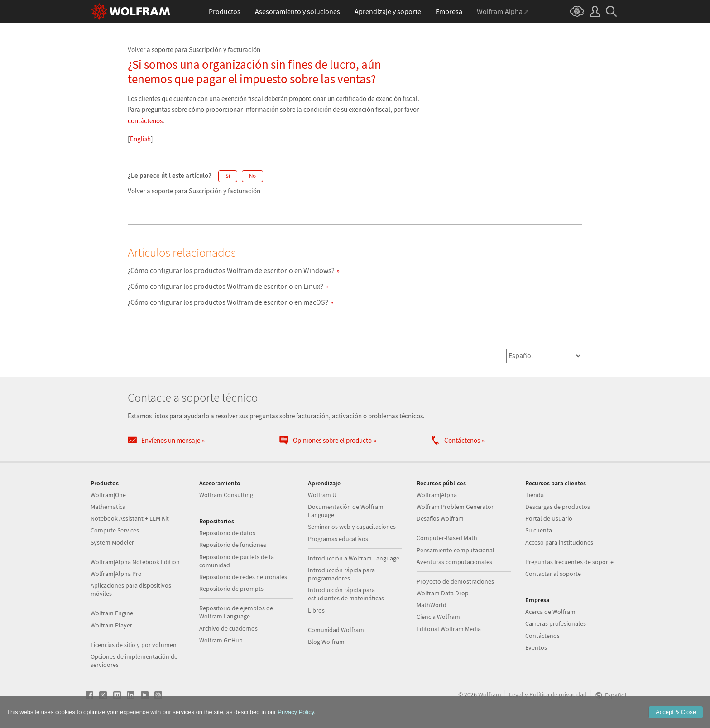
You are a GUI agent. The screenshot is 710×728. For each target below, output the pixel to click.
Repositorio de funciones (233, 545)
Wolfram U (322, 495)
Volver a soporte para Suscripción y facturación (194, 50)
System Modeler (112, 542)
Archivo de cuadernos (228, 628)
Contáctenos (542, 636)
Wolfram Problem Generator (455, 507)
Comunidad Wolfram (336, 630)
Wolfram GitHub (221, 640)
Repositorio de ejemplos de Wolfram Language (236, 612)
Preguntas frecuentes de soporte (569, 562)
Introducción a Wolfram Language (354, 558)
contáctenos (145, 121)
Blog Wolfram (326, 642)
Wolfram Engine (112, 613)
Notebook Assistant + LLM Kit (130, 518)
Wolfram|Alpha (437, 495)
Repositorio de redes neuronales (243, 577)
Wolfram (490, 695)
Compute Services (115, 530)
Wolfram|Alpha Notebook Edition (135, 562)
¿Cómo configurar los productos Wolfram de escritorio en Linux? (225, 286)
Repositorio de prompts (231, 589)
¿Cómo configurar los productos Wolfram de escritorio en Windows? (231, 270)
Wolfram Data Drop (443, 593)
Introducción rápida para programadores (341, 574)
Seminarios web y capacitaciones (352, 527)
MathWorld (432, 605)
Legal (516, 695)
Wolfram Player (111, 625)
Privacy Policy (296, 712)
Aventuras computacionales (454, 562)
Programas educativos (338, 539)
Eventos (536, 647)
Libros (316, 610)
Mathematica (108, 507)
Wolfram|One (108, 495)
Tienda (535, 495)
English (140, 139)
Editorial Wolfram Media (449, 629)
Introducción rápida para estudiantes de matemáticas (346, 594)
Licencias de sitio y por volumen (134, 645)
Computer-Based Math (447, 538)
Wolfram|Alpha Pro (116, 574)
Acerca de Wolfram (550, 612)
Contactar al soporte (553, 574)
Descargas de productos (558, 507)
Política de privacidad (558, 695)
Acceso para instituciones (559, 542)
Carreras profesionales (556, 623)
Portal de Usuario (549, 518)
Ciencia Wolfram (438, 617)
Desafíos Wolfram (440, 518)
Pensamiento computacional (456, 550)
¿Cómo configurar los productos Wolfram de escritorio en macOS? (228, 302)
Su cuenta (539, 530)
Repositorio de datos (227, 533)
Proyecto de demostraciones (455, 581)
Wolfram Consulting (226, 495)
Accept (676, 712)
